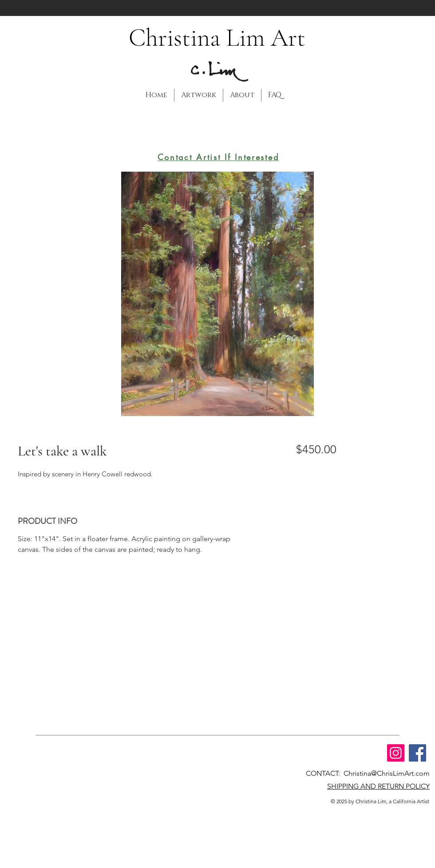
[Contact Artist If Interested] (218, 157)
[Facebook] (417, 753)
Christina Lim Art (217, 38)
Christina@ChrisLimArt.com (387, 773)
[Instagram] (396, 753)
